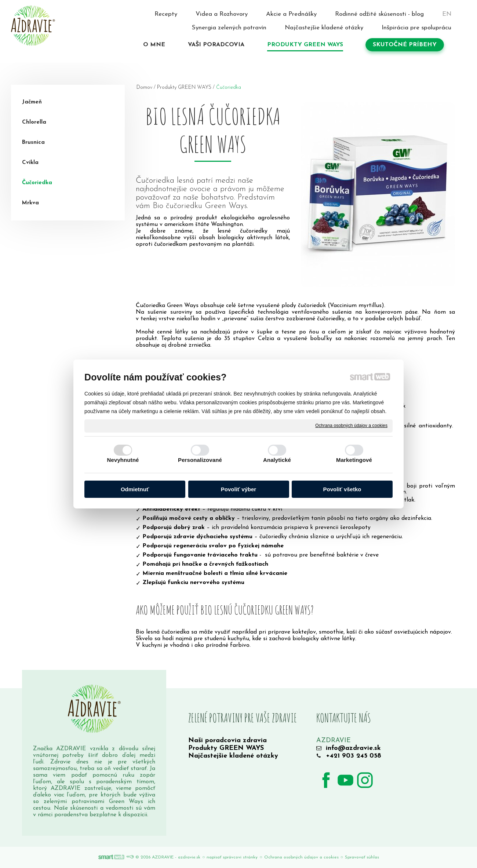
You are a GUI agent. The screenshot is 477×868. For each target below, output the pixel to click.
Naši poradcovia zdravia (227, 741)
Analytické (277, 460)
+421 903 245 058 (354, 756)
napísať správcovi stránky (232, 857)
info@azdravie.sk (353, 748)
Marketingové (354, 460)
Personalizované (200, 460)
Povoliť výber (238, 489)
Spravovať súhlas (362, 857)
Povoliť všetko (342, 489)
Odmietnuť (135, 489)
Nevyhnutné (123, 460)
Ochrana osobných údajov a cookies (351, 426)
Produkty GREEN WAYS (226, 748)
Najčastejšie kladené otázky (233, 756)
